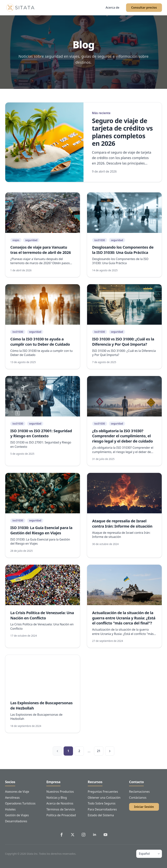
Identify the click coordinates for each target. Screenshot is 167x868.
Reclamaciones (139, 792)
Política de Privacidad (61, 815)
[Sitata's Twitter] (73, 835)
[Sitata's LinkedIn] (95, 835)
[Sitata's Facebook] (62, 835)
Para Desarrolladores (102, 809)
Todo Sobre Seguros (102, 803)
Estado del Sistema (101, 815)
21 (99, 751)
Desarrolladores (16, 821)
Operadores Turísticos (20, 803)
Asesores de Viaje (17, 792)
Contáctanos (138, 798)
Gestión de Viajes (17, 815)
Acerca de (112, 7)
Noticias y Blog (57, 798)
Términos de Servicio (61, 809)
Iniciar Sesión (144, 807)
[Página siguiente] (110, 751)
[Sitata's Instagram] (83, 835)
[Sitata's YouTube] (105, 835)
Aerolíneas (12, 798)
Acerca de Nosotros (60, 803)
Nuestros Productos (60, 792)
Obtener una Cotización (104, 798)
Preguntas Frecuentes (103, 792)
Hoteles (10, 809)
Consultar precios (144, 7)
